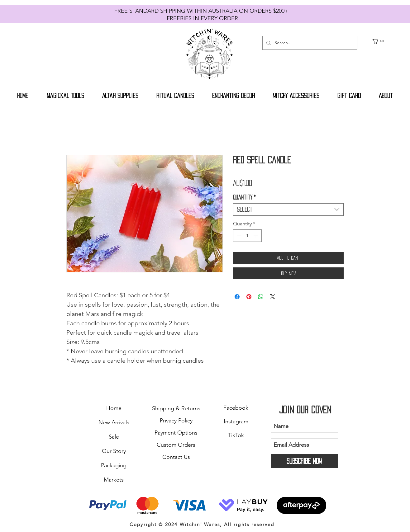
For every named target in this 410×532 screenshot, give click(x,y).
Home (114, 408)
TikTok (236, 435)
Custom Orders (176, 445)
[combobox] (288, 210)
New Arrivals (114, 422)
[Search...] (309, 43)
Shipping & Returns (176, 408)
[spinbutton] (247, 236)
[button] (382, 41)
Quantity (244, 197)
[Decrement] (238, 236)
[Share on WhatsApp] (261, 297)
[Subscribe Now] (304, 461)
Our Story (114, 451)
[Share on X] (273, 297)
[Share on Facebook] (237, 297)
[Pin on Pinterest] (249, 297)
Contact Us (176, 457)
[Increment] (256, 236)
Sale (114, 437)
